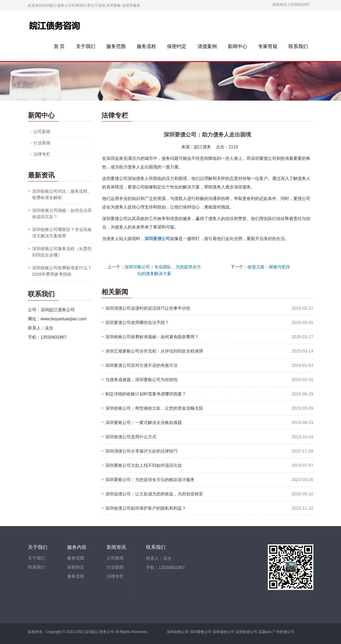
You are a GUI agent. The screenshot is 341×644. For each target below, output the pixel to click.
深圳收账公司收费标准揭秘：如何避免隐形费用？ (152, 337)
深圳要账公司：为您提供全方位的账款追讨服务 (150, 480)
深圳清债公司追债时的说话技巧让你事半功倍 (148, 308)
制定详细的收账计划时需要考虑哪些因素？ (146, 394)
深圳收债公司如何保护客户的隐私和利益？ (146, 508)
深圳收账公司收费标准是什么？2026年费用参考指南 (62, 271)
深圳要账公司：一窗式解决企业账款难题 (144, 422)
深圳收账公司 (178, 632)
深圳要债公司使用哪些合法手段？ (137, 322)
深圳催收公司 (223, 632)
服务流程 (146, 46)
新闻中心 (237, 46)
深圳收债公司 (246, 632)
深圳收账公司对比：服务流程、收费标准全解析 (62, 194)
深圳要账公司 (201, 632)
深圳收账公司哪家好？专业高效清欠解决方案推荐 (62, 233)
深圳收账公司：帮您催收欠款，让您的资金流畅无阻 (154, 408)
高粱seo (265, 632)
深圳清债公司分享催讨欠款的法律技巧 (142, 451)
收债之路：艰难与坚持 (269, 267)
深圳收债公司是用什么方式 (131, 437)
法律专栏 (42, 154)
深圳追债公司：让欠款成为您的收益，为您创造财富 (154, 494)
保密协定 (76, 567)
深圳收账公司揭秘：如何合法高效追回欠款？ (62, 214)
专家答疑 (268, 46)
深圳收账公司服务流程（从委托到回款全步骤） (62, 252)
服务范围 (116, 46)
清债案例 (207, 46)
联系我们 (298, 46)
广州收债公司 (283, 632)
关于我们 (86, 46)
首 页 (59, 46)
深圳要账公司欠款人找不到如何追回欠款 (144, 465)
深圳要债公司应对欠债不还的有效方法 (142, 365)
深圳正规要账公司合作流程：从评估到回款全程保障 (154, 351)
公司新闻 (42, 132)
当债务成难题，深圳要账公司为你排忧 (142, 380)
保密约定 (177, 46)
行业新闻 (42, 143)
